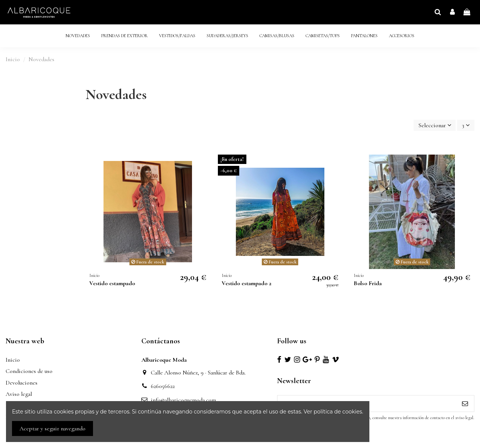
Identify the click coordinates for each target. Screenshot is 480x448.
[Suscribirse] (465, 404)
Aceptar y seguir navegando (52, 428)
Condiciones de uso (29, 371)
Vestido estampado (112, 283)
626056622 (163, 386)
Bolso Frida (368, 283)
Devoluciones (22, 383)
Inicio (13, 360)
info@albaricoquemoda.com (183, 400)
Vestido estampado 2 (247, 283)
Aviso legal (19, 394)
